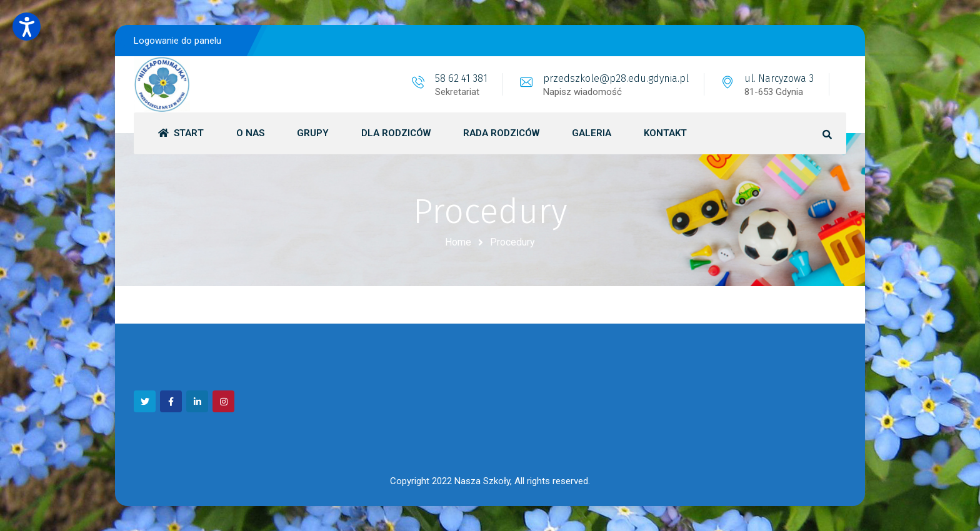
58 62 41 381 (461, 78)
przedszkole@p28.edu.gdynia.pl (616, 78)
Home (458, 242)
